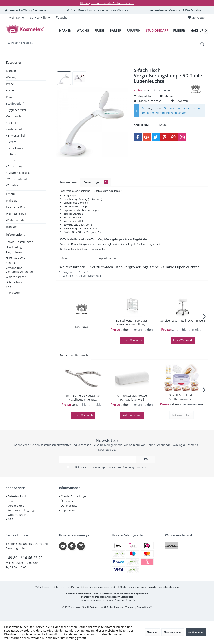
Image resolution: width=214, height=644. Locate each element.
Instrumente (15, 129)
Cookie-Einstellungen (19, 246)
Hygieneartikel (16, 110)
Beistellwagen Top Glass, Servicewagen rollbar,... (132, 322)
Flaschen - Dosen (17, 207)
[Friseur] (179, 30)
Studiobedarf (15, 104)
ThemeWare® (144, 607)
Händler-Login (15, 251)
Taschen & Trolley (19, 173)
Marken (11, 71)
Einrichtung (15, 166)
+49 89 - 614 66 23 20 (24, 558)
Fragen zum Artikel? (149, 101)
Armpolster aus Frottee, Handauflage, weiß (132, 398)
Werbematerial (17, 179)
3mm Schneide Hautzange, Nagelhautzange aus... (83, 398)
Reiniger (11, 227)
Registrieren (14, 256)
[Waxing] (83, 30)
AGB (9, 291)
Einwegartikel (16, 135)
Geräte (11, 142)
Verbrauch (14, 116)
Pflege (10, 84)
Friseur (11, 194)
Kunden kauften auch (74, 355)
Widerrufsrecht (16, 281)
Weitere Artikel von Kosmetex (80, 276)
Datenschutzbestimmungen (91, 467)
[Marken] (65, 30)
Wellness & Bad (16, 214)
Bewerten (179, 101)
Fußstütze (13, 154)
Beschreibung (68, 182)
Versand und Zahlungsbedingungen (21, 274)
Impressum (13, 296)
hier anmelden (162, 90)
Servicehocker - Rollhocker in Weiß (183, 321)
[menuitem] (196, 18)
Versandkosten (102, 587)
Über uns (67, 501)
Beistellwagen (15, 148)
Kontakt (11, 267)
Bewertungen (96, 182)
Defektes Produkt (19, 496)
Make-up (12, 200)
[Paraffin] (134, 30)
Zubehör (13, 185)
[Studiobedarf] (157, 30)
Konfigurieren (196, 632)
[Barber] (116, 30)
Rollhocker (13, 160)
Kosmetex (82, 327)
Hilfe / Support (15, 261)
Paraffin (11, 97)
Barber (10, 90)
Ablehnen (152, 632)
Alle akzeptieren (173, 632)
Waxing (11, 77)
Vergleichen (143, 96)
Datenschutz (14, 286)
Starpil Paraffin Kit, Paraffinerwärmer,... (181, 397)
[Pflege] (99, 30)
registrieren (156, 108)
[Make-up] (197, 30)
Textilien (13, 123)
